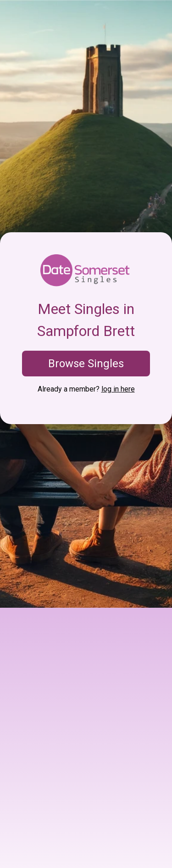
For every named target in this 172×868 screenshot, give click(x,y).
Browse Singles (86, 364)
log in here (118, 389)
